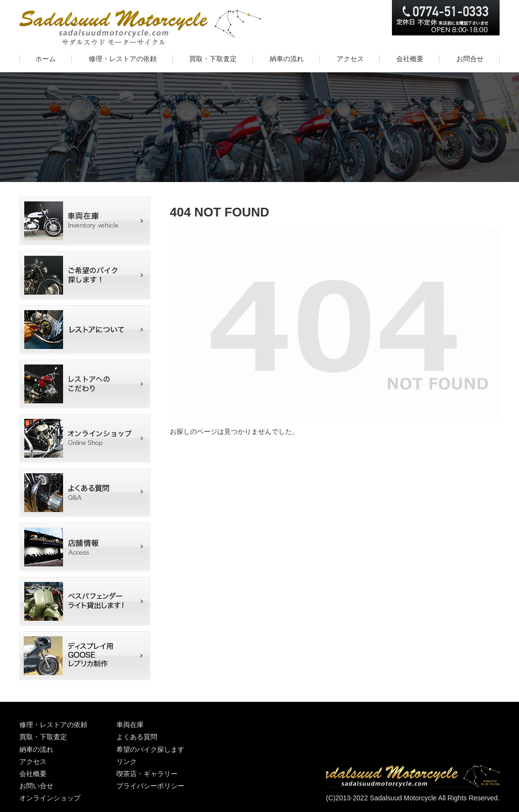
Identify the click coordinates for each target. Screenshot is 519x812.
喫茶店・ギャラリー (147, 774)
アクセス (33, 762)
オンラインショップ (87, 438)
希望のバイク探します (87, 275)
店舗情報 (87, 547)
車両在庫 (87, 221)
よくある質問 (87, 493)
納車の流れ (36, 749)
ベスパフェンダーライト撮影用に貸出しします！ (87, 601)
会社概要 (33, 774)
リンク (127, 762)
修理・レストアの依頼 (53, 725)
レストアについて (87, 330)
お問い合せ (36, 786)
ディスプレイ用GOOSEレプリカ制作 (87, 656)
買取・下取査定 (43, 737)
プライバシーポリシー (150, 786)
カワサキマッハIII (87, 384)
